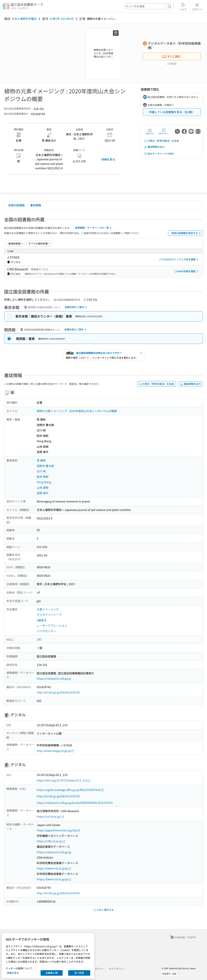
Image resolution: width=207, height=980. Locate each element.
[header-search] (149, 6)
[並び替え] (16, 243)
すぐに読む (171, 56)
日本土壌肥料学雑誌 (24, 19)
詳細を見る (108, 159)
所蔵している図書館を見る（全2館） (172, 112)
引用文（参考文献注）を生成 (161, 141)
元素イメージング (48, 609)
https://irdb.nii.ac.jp (51, 841)
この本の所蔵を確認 (187, 271)
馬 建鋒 (41, 460)
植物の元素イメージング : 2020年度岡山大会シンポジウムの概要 (77, 411)
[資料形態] (39, 243)
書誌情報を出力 (154, 147)
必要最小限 (52, 973)
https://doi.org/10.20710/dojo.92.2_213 (64, 780)
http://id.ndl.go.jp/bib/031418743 (58, 692)
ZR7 (39, 639)
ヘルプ (183, 6)
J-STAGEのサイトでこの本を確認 (179, 260)
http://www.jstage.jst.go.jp (55, 751)
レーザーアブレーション (52, 625)
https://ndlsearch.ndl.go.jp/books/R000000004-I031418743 (75, 803)
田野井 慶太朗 (45, 466)
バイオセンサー (46, 631)
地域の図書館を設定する (187, 233)
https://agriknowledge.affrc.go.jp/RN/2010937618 (70, 790)
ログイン (197, 6)
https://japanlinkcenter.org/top (59, 830)
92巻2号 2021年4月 (62, 19)
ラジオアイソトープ (49, 615)
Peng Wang (44, 482)
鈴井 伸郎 (43, 477)
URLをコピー (164, 131)
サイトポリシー (117, 969)
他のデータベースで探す (159, 154)
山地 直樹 (43, 488)
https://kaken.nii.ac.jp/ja (54, 868)
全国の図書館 (16, 205)
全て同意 (79, 973)
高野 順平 (43, 493)
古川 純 (41, 471)
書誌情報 (36, 205)
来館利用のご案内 (76, 307)
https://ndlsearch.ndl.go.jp (54, 678)
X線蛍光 (42, 620)
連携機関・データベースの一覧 (94, 228)
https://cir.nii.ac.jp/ (51, 816)
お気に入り (150, 131)
